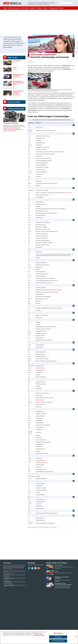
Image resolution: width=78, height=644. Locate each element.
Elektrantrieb (6, 129)
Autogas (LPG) (6, 128)
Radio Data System (40, 400)
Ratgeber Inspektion (58, 308)
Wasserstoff (15, 129)
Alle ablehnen (58, 637)
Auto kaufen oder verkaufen (40, 65)
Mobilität (33, 8)
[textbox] (67, 3)
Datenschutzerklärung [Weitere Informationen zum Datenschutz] (39, 635)
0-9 (33, 120)
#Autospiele (52, 3)
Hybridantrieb (17, 128)
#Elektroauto (46, 4)
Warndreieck (7, 577)
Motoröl (6, 571)
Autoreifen (52, 278)
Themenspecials (54, 8)
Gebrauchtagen (45, 527)
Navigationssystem (40, 368)
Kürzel (50, 527)
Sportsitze (38, 451)
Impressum (30, 565)
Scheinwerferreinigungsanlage (43, 425)
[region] (39, 637)
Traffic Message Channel (41, 463)
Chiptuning (6, 580)
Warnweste (6, 575)
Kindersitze (43, 331)
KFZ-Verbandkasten (8, 584)
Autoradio (69, 193)
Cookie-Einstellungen (58, 633)
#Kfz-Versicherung (33, 3)
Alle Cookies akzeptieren (58, 641)
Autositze (50, 340)
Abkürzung (33, 527)
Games (62, 8)
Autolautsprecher (54, 292)
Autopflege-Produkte (8, 578)
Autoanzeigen (39, 527)
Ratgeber (39, 8)
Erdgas (12, 128)
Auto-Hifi (55, 183)
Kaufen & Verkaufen (14, 8)
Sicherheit (47, 147)
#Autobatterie (31, 4)
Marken (45, 8)
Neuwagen (55, 527)
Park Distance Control (41, 382)
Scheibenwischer (8, 582)
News (5, 8)
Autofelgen (62, 152)
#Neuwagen (39, 4)
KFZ (12, 3)
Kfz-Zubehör (25, 8)
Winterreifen (47, 130)
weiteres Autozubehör (9, 585)
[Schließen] (76, 637)
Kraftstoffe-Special (12, 131)
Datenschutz (36, 565)
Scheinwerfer (54, 513)
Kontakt (41, 565)
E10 (24, 127)
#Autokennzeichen (43, 3)
